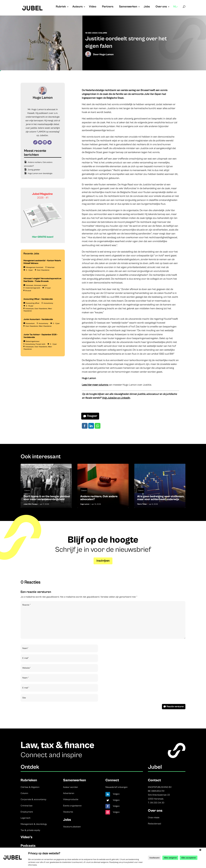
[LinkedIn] (45, 142)
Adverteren (69, 793)
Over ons (161, 7)
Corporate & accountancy (33, 799)
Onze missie (154, 818)
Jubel (25, 504)
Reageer (92, 416)
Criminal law (27, 806)
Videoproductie (71, 799)
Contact (154, 780)
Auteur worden (70, 787)
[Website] (35, 142)
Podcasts (28, 846)
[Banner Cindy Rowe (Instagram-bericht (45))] (43, 242)
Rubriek (61, 7)
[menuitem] (176, 10)
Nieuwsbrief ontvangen (116, 787)
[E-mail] (40, 142)
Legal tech (25, 818)
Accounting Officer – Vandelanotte (38, 299)
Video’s (26, 837)
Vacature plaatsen (72, 827)
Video (93, 7)
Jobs (147, 7)
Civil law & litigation (30, 787)
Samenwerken (128, 7)
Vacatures (68, 812)
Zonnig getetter (34, 170)
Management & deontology (34, 824)
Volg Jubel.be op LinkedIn (116, 398)
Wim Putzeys (33, 504)
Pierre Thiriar (142, 504)
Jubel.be (44, 135)
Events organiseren (72, 806)
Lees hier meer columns (95, 385)
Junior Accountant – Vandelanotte (38, 319)
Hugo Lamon (107, 54)
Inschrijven (103, 561)
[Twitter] (49, 142)
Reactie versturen (175, 707)
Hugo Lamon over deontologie (40, 173)
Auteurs (77, 7)
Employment (27, 812)
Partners (108, 7)
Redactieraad (154, 824)
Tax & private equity (30, 830)
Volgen (116, 794)
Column (103, 33)
